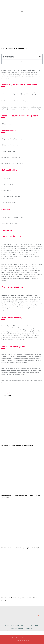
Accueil (7, 625)
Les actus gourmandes (33, 625)
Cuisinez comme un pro (18, 625)
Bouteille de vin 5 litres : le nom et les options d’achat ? (18, 446)
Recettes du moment (17, 629)
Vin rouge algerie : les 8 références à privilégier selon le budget (20, 548)
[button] (22, 12)
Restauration (29, 629)
